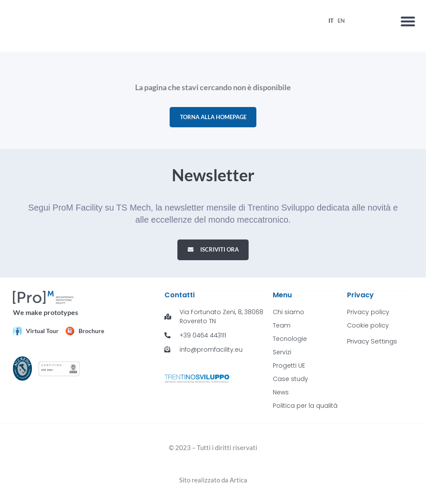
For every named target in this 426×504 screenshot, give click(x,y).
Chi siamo (289, 314)
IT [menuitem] (331, 21)
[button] (408, 22)
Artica (238, 482)
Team (282, 327)
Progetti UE (289, 367)
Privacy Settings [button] (372, 343)
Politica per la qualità (305, 407)
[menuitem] (331, 21)
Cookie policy (368, 327)
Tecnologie (290, 340)
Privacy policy (368, 314)
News (281, 394)
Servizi (282, 354)
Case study (290, 381)
